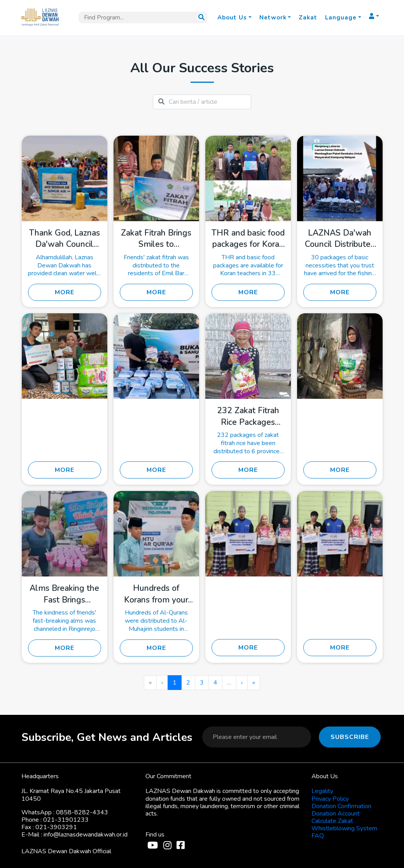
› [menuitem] (242, 683)
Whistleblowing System (344, 828)
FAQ (318, 836)
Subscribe (350, 737)
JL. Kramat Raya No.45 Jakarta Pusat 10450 (71, 795)
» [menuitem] (254, 683)
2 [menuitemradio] (188, 683)
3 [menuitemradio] (202, 683)
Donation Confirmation (341, 806)
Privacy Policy (330, 799)
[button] (234, 18)
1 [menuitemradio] (175, 683)
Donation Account (336, 814)
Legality (322, 791)
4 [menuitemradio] (215, 683)
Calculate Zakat (332, 821)
